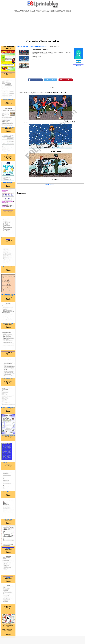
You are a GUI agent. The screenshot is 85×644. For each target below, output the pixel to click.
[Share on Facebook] (35, 80)
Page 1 (47, 184)
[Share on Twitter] (51, 80)
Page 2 (52, 184)
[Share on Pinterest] (66, 80)
